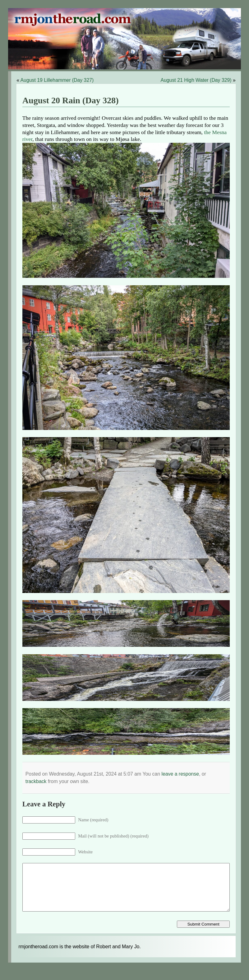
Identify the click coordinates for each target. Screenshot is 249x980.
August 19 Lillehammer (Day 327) (57, 80)
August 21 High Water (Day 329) (196, 80)
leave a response (180, 774)
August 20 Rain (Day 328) (71, 100)
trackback (36, 781)
